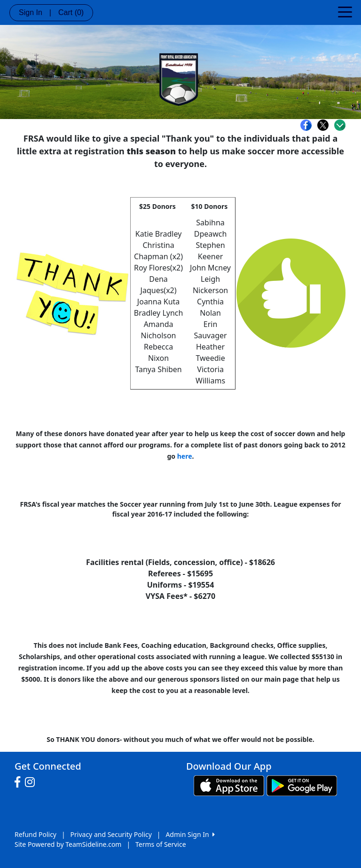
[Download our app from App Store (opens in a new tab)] (229, 785)
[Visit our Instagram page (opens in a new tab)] (32, 782)
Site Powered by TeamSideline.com (68, 844)
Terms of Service (161, 844)
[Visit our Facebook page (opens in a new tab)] (20, 782)
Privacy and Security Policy (111, 834)
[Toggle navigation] (345, 11)
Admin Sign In (190, 834)
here (185, 456)
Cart (71, 12)
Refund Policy (35, 834)
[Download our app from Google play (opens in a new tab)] (302, 785)
